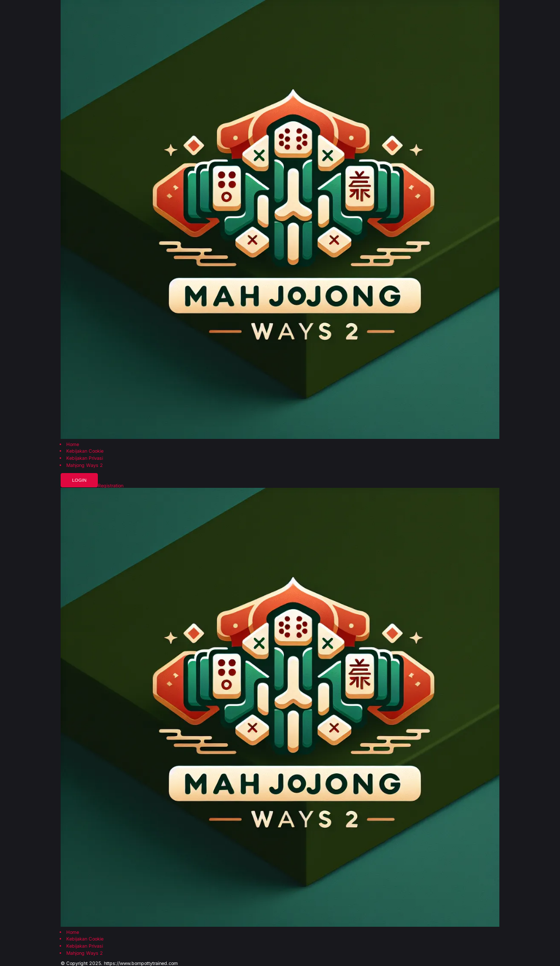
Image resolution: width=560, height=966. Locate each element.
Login (79, 480)
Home (73, 444)
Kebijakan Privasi (85, 458)
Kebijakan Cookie (85, 451)
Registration (111, 486)
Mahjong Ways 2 (85, 465)
